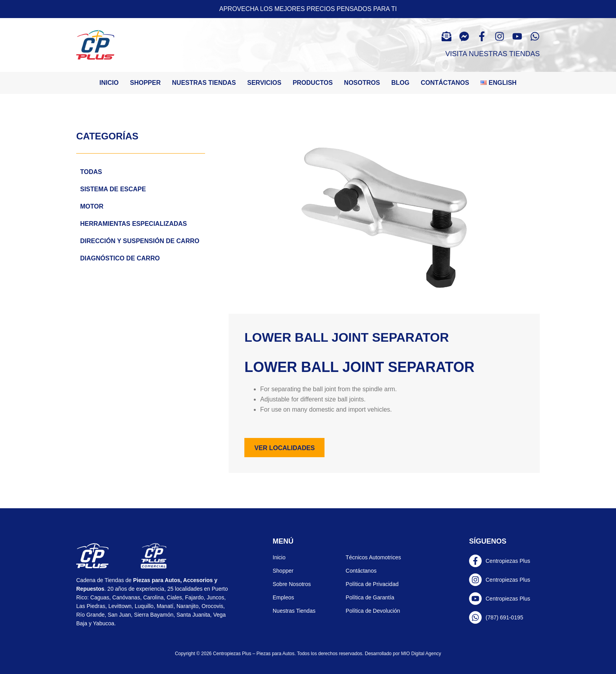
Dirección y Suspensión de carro (140, 241)
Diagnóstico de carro (120, 258)
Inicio (109, 83)
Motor (92, 206)
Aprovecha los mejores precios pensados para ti (308, 9)
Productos (313, 83)
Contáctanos (445, 83)
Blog (400, 83)
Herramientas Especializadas (134, 224)
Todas (91, 172)
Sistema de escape (113, 189)
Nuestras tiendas (204, 83)
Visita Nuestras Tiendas (493, 54)
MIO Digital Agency (421, 654)
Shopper (145, 83)
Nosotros (362, 83)
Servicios (264, 83)
